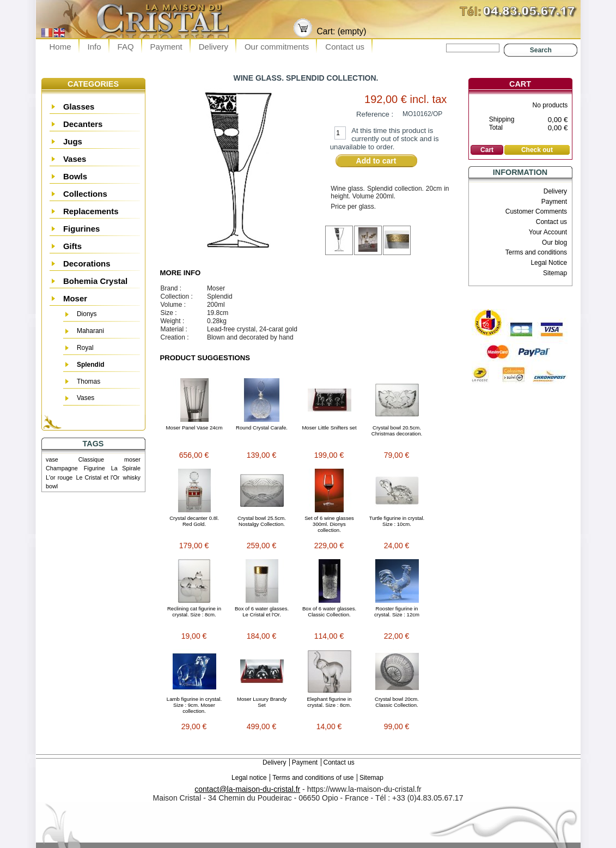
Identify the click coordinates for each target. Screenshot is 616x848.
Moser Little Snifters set (329, 428)
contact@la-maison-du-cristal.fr (247, 789)
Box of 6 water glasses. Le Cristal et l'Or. (262, 611)
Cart (520, 84)
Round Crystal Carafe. (262, 428)
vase (52, 459)
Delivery (214, 47)
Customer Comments (536, 211)
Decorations (87, 264)
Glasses (79, 107)
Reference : (375, 114)
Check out (537, 150)
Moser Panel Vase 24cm (194, 428)
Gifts (72, 246)
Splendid (91, 365)
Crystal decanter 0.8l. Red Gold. (194, 521)
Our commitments (277, 47)
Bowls (75, 176)
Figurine (94, 468)
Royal (85, 348)
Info (94, 47)
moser (132, 459)
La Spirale (126, 468)
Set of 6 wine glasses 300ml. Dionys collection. (329, 524)
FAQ (126, 47)
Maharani (90, 331)
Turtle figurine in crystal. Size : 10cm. (397, 521)
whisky (132, 477)
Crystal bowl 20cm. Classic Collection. (397, 702)
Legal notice (249, 778)
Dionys (87, 314)
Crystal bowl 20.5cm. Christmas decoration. (397, 431)
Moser (75, 298)
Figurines (82, 229)
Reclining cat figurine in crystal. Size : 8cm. (194, 611)
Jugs (73, 141)
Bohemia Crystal (95, 281)
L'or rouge (59, 477)
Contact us (345, 47)
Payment (166, 47)
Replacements (91, 211)
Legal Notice (549, 263)
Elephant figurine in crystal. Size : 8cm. (329, 702)
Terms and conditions (536, 252)
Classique (91, 459)
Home (60, 47)
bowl (52, 486)
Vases (75, 159)
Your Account (548, 232)
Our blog (554, 243)
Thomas (89, 381)
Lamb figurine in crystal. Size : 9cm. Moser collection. (194, 705)
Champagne (62, 468)
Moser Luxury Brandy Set (262, 702)
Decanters (83, 124)
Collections (85, 194)
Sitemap (555, 273)
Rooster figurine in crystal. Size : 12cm (397, 611)
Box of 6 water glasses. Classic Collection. (329, 611)
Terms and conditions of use (313, 778)
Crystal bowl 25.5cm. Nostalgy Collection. (262, 521)
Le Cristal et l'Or (97, 477)
